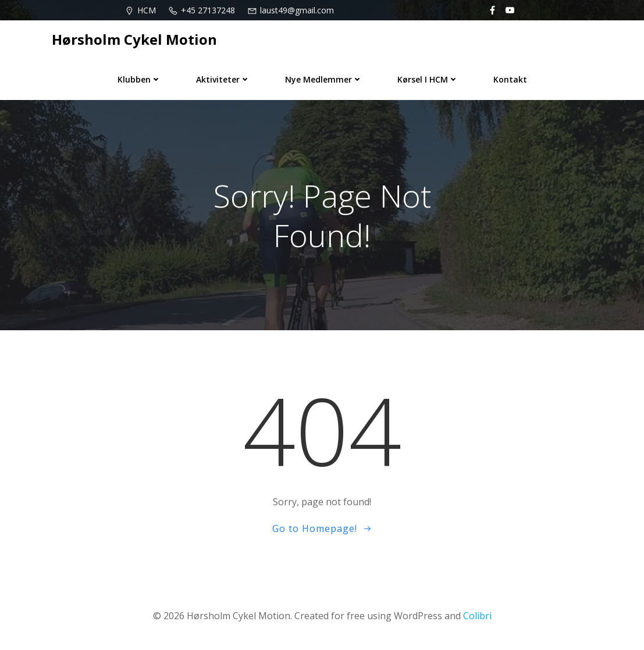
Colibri (477, 616)
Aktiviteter (223, 79)
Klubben (139, 79)
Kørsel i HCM (428, 79)
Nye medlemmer (324, 79)
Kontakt (510, 79)
